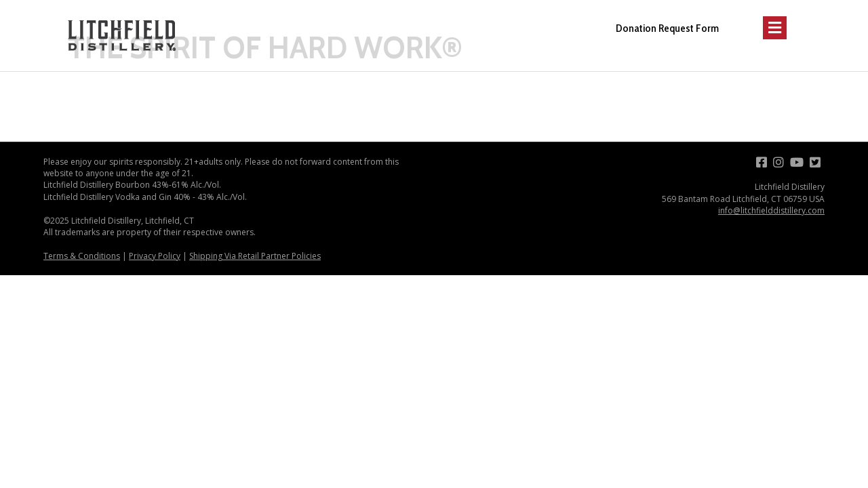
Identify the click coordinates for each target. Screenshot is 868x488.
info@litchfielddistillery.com (771, 210)
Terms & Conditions (82, 256)
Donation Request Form (667, 28)
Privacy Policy (155, 256)
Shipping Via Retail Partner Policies (255, 256)
